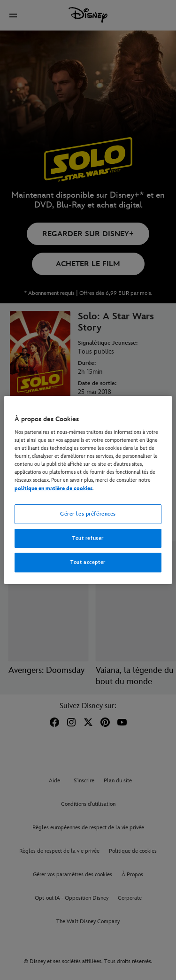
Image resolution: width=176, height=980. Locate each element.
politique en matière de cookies (54, 489)
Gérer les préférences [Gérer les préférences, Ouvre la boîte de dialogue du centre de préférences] (88, 514)
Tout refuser (88, 538)
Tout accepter (88, 563)
